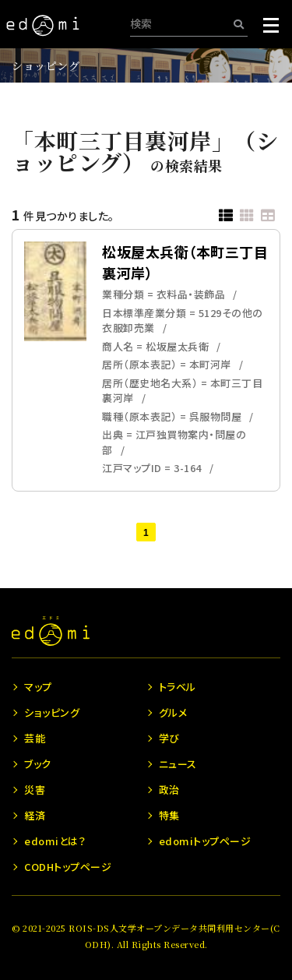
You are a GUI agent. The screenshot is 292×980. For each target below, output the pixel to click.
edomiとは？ (55, 841)
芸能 (35, 738)
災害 (35, 790)
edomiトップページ (205, 841)
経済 (35, 815)
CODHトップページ (68, 867)
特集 (169, 815)
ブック (38, 764)
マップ (38, 687)
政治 (169, 790)
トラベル (178, 687)
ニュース (178, 764)
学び (169, 738)
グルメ (173, 712)
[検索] (239, 24)
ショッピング (46, 65)
